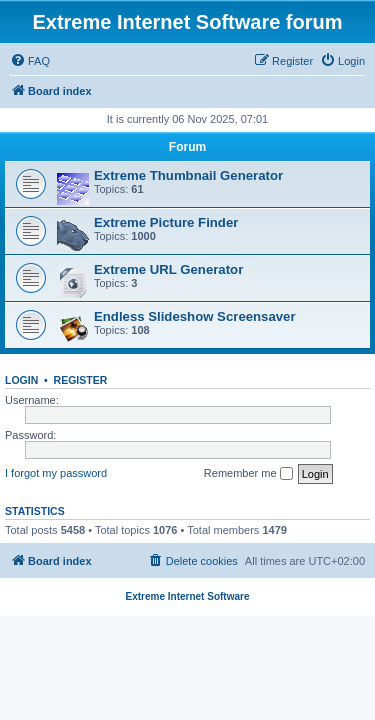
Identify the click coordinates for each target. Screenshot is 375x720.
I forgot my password (56, 473)
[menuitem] (30, 61)
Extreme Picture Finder (166, 222)
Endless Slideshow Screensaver (195, 316)
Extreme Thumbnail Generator (188, 175)
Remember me (248, 474)
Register (81, 380)
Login (21, 380)
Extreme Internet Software (188, 596)
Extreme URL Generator (168, 269)
